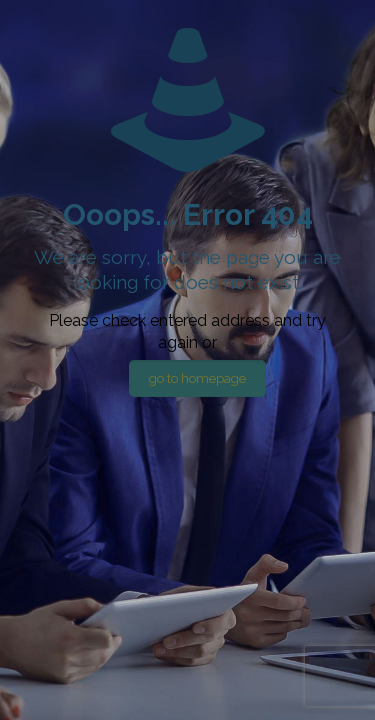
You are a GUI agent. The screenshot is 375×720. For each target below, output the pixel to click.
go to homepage (197, 378)
